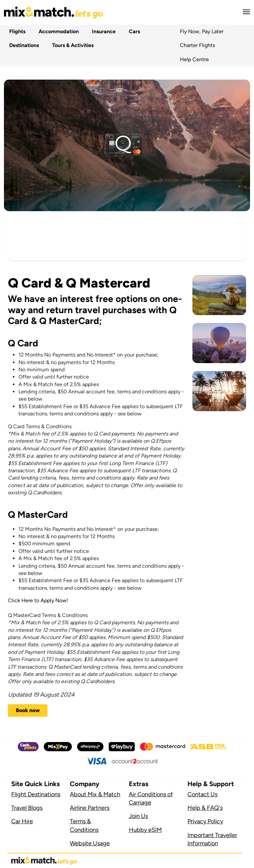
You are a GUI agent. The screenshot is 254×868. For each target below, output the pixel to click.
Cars (133, 31)
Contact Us (202, 794)
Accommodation (57, 31)
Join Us (138, 816)
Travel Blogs (27, 808)
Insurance (102, 31)
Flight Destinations (36, 794)
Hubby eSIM (145, 830)
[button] (244, 12)
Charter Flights (197, 45)
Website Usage (90, 843)
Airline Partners (90, 808)
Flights (16, 31)
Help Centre (194, 59)
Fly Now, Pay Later (202, 31)
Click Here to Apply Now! (38, 600)
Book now (28, 710)
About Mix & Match (95, 794)
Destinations (23, 45)
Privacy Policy (205, 821)
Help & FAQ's (205, 808)
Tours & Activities (71, 45)
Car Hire (22, 821)
